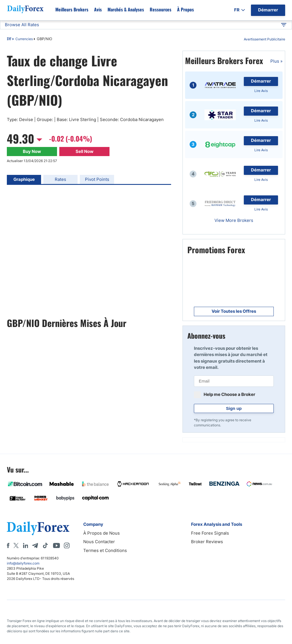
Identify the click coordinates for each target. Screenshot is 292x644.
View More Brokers (234, 220)
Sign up (234, 408)
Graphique (24, 179)
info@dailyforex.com (23, 563)
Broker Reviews (207, 542)
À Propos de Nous (102, 533)
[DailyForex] (38, 528)
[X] (16, 545)
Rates (60, 179)
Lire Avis (261, 91)
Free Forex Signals (210, 533)
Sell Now (85, 151)
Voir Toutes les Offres (234, 311)
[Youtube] (56, 545)
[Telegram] (35, 545)
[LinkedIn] (25, 545)
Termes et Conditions (105, 550)
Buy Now (32, 151)
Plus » (276, 61)
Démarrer (261, 81)
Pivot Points (97, 179)
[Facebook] (8, 545)
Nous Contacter (99, 542)
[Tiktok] (45, 545)
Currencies (24, 39)
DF (9, 39)
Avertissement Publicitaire (264, 39)
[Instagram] (67, 545)
